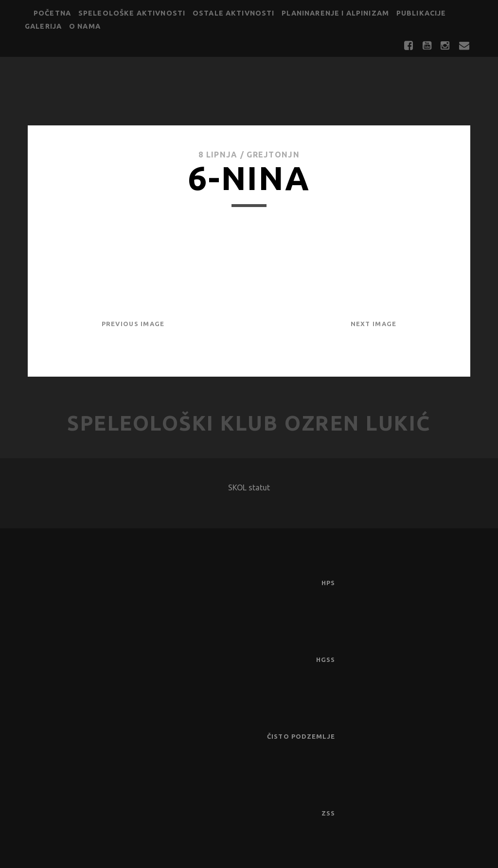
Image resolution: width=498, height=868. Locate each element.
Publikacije (421, 13)
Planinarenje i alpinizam (335, 13)
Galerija (43, 26)
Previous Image (133, 324)
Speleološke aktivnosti (132, 13)
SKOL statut (249, 487)
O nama (85, 26)
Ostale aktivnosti (234, 13)
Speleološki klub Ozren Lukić (249, 423)
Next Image (374, 324)
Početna (52, 13)
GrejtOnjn (273, 155)
